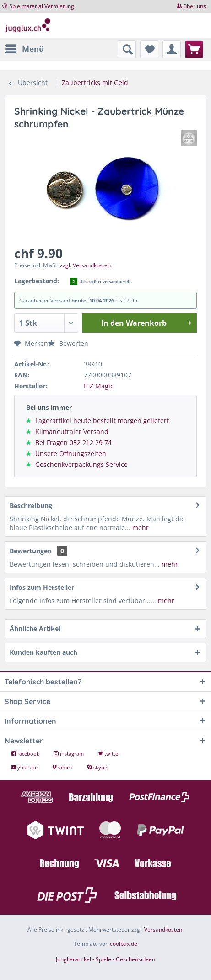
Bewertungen (31, 551)
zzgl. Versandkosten (85, 265)
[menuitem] (24, 49)
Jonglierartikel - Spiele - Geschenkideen (105, 959)
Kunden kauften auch (43, 652)
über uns (195, 6)
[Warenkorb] (194, 49)
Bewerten (68, 343)
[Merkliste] (149, 49)
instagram (69, 754)
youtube (25, 767)
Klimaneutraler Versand (72, 432)
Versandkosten (163, 930)
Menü (25, 48)
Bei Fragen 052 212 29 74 (73, 442)
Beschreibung (31, 506)
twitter (109, 754)
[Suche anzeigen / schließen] (127, 49)
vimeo (63, 767)
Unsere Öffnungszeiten (71, 453)
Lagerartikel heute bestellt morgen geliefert (102, 421)
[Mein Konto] (172, 49)
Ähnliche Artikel (35, 628)
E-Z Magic (99, 386)
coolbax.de (124, 944)
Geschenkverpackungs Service (81, 464)
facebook (26, 754)
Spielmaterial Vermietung (42, 6)
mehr (140, 527)
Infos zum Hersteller (42, 587)
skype (97, 767)
